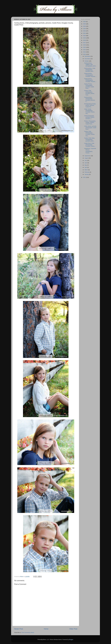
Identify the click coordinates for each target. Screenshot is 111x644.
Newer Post (19, 629)
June (86, 163)
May (86, 165)
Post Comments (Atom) (28, 632)
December (87, 56)
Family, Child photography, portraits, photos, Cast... (89, 93)
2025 (85, 24)
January (87, 174)
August (87, 158)
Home (46, 629)
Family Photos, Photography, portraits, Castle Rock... (89, 86)
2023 (85, 29)
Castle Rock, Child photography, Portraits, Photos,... (90, 145)
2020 (85, 36)
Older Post (73, 629)
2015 (85, 47)
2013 (85, 52)
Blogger (71, 640)
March (86, 170)
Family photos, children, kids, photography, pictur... (90, 64)
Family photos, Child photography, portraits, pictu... (90, 70)
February (87, 172)
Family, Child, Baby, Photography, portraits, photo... (90, 139)
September (88, 156)
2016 (85, 45)
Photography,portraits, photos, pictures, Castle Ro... (90, 105)
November (87, 59)
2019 (85, 38)
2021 (85, 33)
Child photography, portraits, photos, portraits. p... (89, 117)
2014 (85, 50)
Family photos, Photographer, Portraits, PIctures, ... (91, 75)
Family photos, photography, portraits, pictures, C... (90, 99)
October (87, 61)
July (86, 160)
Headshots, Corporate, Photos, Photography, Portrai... (90, 151)
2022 (85, 31)
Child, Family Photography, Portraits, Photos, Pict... (90, 111)
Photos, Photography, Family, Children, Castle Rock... (90, 122)
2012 (85, 54)
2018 (85, 40)
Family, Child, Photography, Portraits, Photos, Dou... (90, 134)
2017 (85, 43)
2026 (85, 22)
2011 (85, 177)
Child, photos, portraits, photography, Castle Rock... (90, 128)
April (86, 167)
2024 (85, 26)
